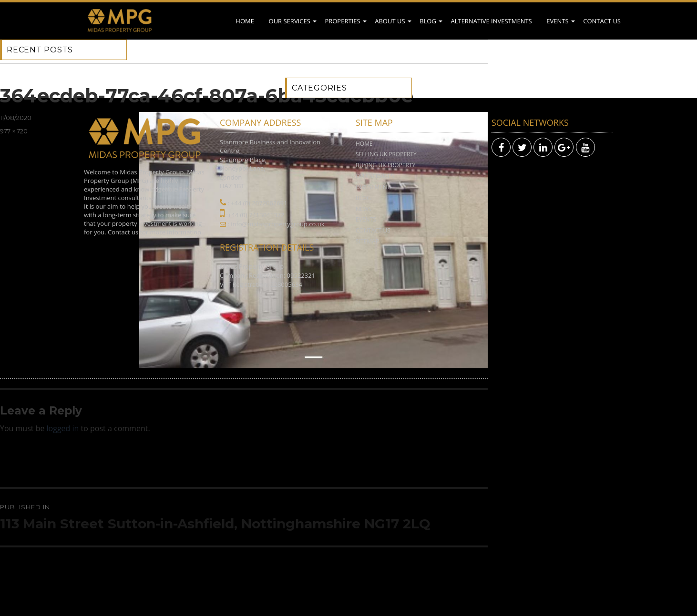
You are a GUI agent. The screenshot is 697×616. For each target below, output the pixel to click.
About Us (390, 21)
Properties (342, 21)
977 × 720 (14, 131)
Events (557, 21)
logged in (63, 428)
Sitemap (367, 241)
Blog (428, 21)
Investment (373, 187)
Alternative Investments (491, 21)
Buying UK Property (385, 165)
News (364, 209)
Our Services (290, 21)
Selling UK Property (386, 154)
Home (245, 21)
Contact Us (602, 21)
